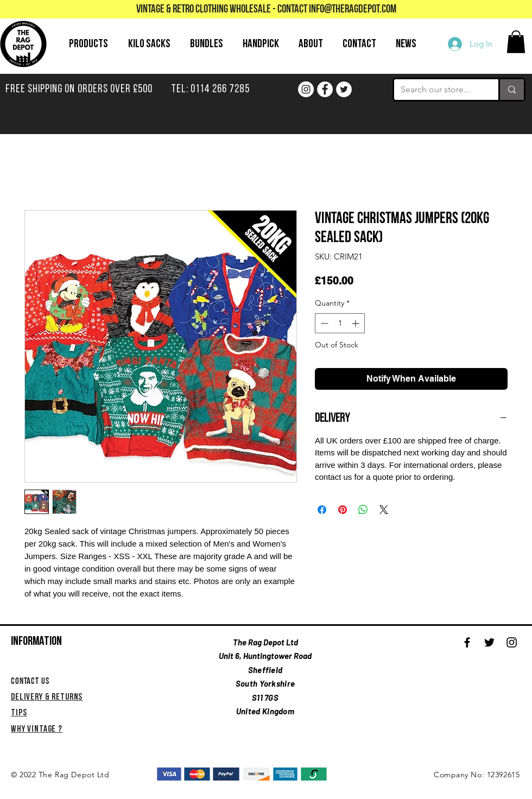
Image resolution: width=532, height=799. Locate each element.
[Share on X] (384, 510)
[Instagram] (306, 89)
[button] (516, 42)
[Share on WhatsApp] (363, 510)
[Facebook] (325, 89)
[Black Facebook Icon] (467, 642)
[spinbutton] (340, 323)
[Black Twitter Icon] (489, 642)
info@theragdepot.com (353, 9)
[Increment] (356, 323)
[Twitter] (344, 89)
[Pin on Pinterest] (343, 510)
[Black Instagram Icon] (512, 642)
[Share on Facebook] (322, 510)
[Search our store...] (438, 90)
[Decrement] (323, 323)
